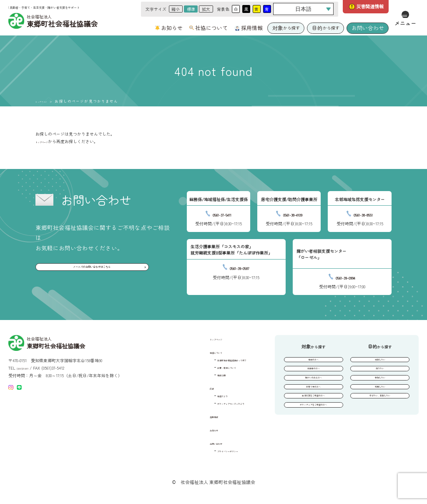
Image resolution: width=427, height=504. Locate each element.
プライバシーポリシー (209, 450)
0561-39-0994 (346, 276)
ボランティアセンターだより (215, 403)
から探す (286, 28)
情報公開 (196, 374)
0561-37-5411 (222, 213)
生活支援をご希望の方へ (314, 416)
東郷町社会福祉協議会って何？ (217, 359)
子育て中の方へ (314, 402)
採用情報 (252, 28)
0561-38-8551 (363, 213)
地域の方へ (314, 362)
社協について (211, 28)
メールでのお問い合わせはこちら (91, 270)
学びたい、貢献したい (380, 416)
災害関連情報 (370, 6)
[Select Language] (303, 9)
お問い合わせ (368, 28)
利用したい (380, 402)
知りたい (380, 375)
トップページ (48, 101)
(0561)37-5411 (28, 368)
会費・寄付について (207, 367)
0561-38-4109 (293, 213)
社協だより (198, 395)
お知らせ (172, 28)
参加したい (380, 389)
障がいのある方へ (314, 389)
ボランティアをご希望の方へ (314, 429)
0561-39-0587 (240, 267)
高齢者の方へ (314, 375)
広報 (185, 388)
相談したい (380, 362)
